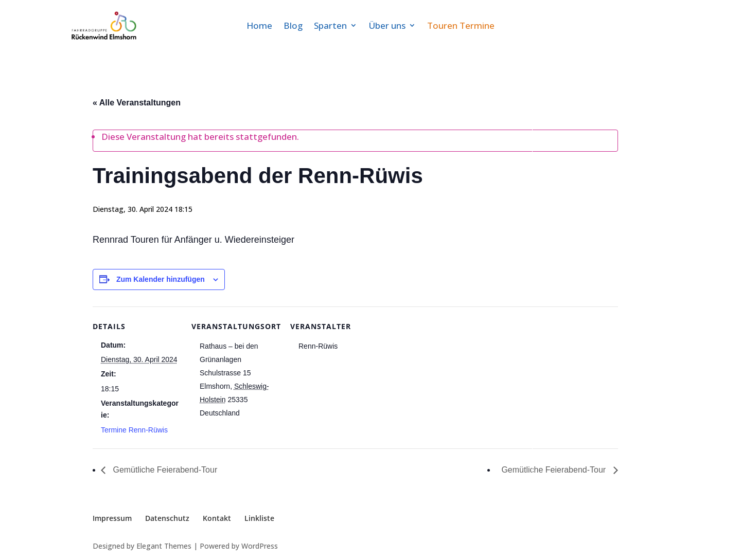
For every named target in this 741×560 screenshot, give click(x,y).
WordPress (260, 546)
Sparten (330, 25)
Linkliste (259, 518)
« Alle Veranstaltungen (137, 103)
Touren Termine (461, 25)
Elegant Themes (164, 546)
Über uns (387, 25)
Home (259, 25)
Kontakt (217, 518)
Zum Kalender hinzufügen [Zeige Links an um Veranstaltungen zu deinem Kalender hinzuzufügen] (161, 279)
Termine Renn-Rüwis (134, 430)
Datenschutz (167, 518)
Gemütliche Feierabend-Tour (164, 470)
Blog (293, 25)
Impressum (112, 518)
